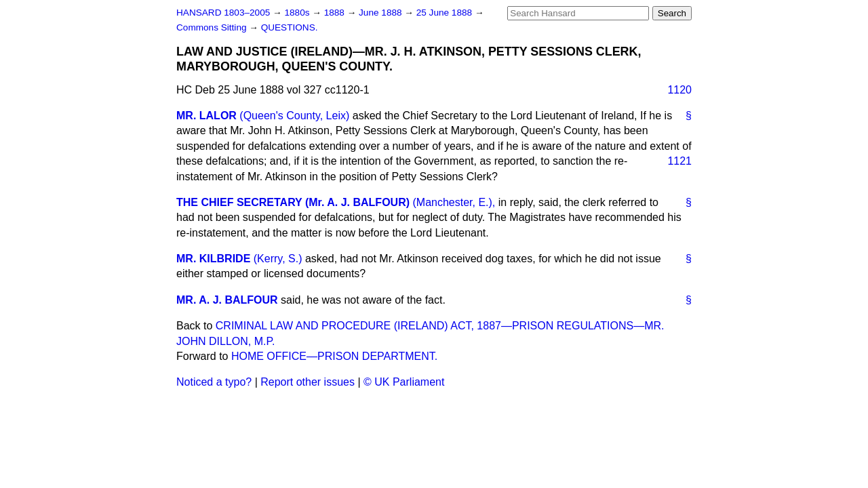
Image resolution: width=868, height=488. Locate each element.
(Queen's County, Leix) (294, 116)
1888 (336, 13)
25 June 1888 (446, 13)
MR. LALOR (206, 116)
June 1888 (381, 13)
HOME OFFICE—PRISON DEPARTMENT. (334, 356)
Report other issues (308, 382)
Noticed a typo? (214, 382)
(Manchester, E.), (454, 202)
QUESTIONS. (290, 27)
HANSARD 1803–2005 (223, 13)
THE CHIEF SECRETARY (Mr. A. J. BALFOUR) (293, 202)
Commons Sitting (213, 27)
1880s (298, 13)
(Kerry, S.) (278, 259)
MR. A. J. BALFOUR (227, 300)
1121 (679, 161)
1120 (679, 90)
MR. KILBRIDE (213, 259)
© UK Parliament (404, 382)
